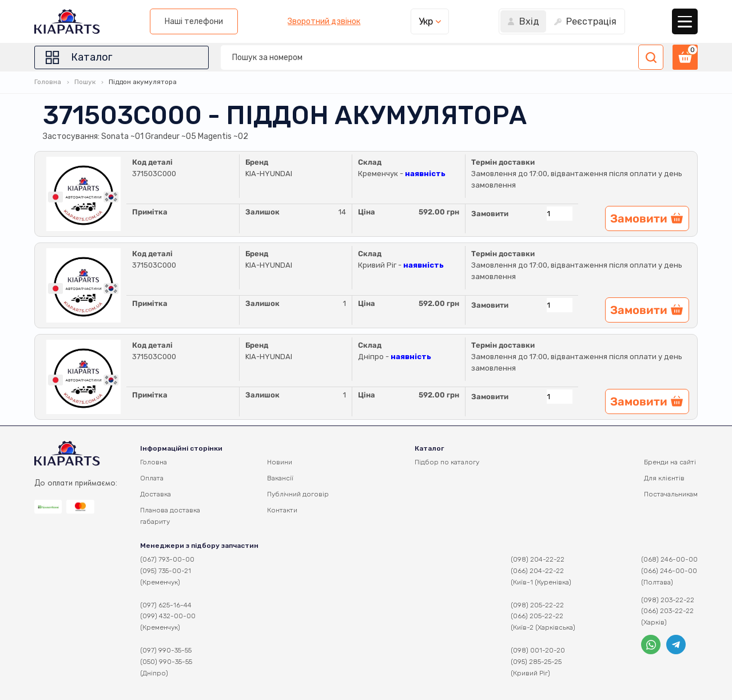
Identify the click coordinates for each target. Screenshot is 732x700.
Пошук (85, 82)
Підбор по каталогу (447, 462)
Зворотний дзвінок (324, 22)
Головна (48, 82)
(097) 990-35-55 (166, 650)
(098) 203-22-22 (668, 600)
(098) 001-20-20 (538, 650)
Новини (280, 462)
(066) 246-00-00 (669, 571)
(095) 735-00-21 (166, 571)
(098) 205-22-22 (537, 605)
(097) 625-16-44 (166, 605)
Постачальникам (671, 494)
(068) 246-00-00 (669, 559)
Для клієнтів (664, 478)
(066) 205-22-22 (537, 616)
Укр (426, 21)
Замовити (490, 214)
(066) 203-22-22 (667, 611)
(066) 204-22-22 (537, 571)
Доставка (156, 494)
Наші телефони (194, 21)
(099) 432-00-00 (168, 616)
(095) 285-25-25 (536, 662)
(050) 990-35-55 (166, 662)
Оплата (152, 478)
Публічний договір (298, 494)
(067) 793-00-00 (167, 559)
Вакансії (280, 478)
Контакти (282, 510)
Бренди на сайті (670, 462)
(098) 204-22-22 (538, 559)
